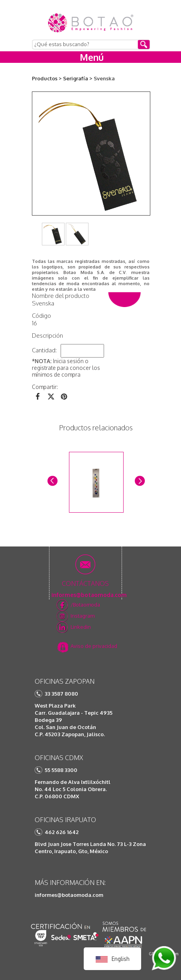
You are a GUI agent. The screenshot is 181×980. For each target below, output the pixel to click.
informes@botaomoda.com (69, 895)
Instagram (83, 616)
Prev (52, 480)
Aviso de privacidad (94, 646)
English (112, 959)
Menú (92, 57)
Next (139, 480)
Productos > (47, 78)
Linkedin (81, 627)
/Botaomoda (85, 605)
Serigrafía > (78, 78)
